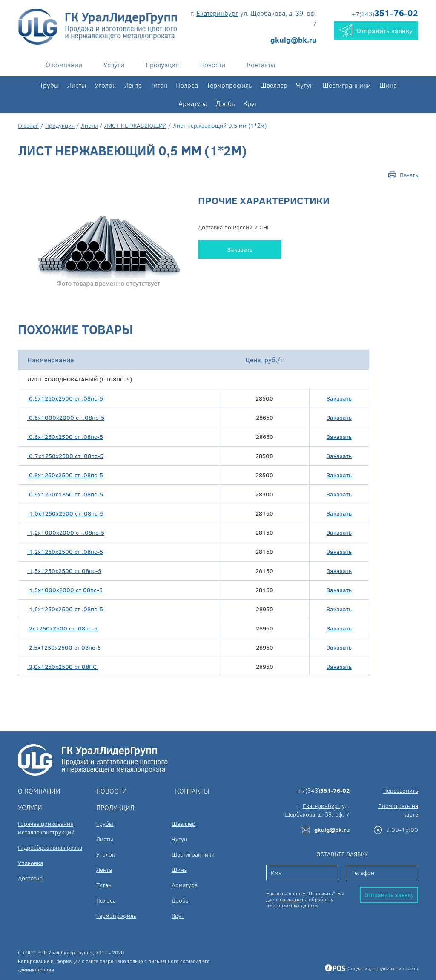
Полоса (187, 85)
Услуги (114, 64)
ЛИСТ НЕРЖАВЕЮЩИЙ (135, 125)
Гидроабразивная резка (50, 847)
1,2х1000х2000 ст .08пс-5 (66, 532)
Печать (409, 175)
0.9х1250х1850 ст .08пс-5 (65, 494)
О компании (64, 64)
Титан (159, 85)
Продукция (162, 64)
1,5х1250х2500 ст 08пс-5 (64, 571)
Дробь (225, 103)
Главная (28, 125)
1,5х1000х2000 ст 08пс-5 (65, 590)
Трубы (49, 85)
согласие (290, 899)
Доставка (30, 878)
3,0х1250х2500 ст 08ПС (63, 666)
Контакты (261, 64)
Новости (213, 64)
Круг (250, 103)
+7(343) (385, 14)
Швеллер (274, 85)
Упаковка (30, 863)
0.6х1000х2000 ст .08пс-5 (66, 417)
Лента (133, 85)
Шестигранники (347, 85)
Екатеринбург (217, 13)
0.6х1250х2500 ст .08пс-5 (65, 437)
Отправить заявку (389, 895)
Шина (388, 85)
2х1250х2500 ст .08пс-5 (62, 628)
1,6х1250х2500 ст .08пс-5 (65, 609)
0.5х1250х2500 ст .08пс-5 (65, 398)
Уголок (105, 85)
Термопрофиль (229, 85)
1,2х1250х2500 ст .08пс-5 (65, 552)
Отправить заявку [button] (376, 31)
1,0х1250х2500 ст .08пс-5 (65, 513)
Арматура (193, 103)
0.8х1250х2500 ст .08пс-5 (65, 475)
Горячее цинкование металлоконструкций (46, 828)
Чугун (305, 85)
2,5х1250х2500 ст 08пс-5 (64, 647)
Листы (77, 85)
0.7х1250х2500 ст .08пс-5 (65, 456)
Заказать (240, 249)
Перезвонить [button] (401, 790)
